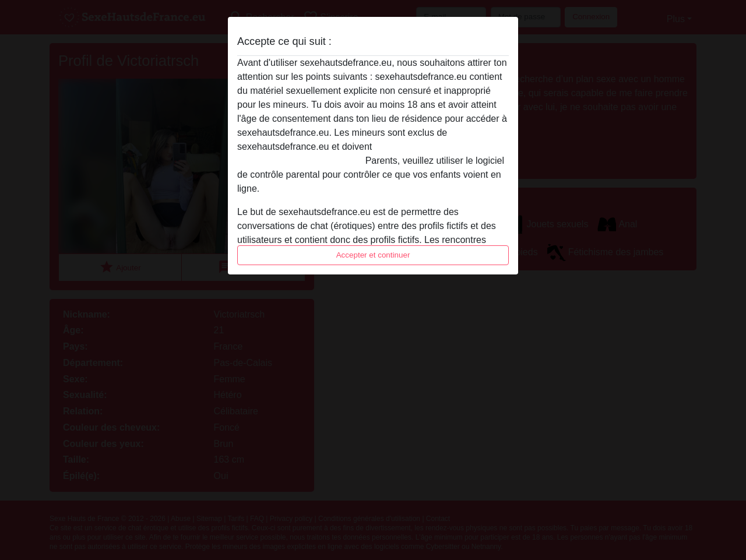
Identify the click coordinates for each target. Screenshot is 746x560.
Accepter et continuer (373, 255)
